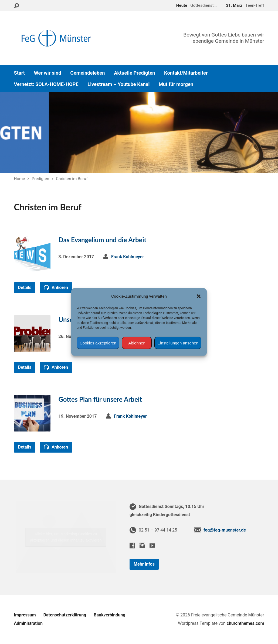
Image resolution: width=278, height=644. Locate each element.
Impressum (25, 615)
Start (19, 73)
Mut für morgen (176, 84)
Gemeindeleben (87, 73)
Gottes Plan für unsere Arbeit (100, 399)
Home (20, 179)
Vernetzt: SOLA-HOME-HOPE (46, 84)
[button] (199, 296)
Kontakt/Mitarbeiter (186, 73)
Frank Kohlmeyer (128, 257)
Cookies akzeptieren (98, 343)
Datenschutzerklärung (65, 615)
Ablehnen (137, 343)
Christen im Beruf (72, 179)
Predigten (40, 179)
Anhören (56, 287)
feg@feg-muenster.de (225, 530)
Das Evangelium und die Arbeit (103, 240)
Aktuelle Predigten (134, 73)
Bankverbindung (109, 615)
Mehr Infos (144, 564)
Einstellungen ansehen (178, 343)
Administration (28, 623)
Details (25, 288)
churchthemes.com (245, 623)
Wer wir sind (48, 73)
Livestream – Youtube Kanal (118, 84)
